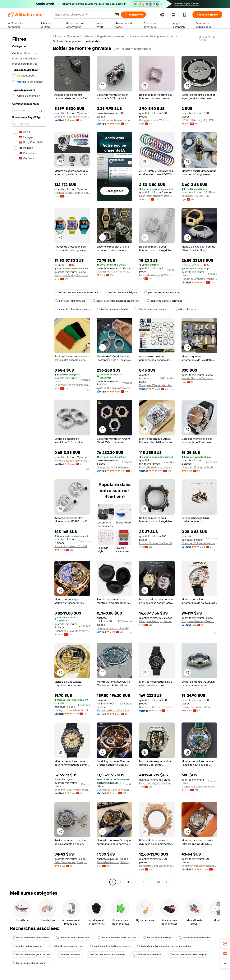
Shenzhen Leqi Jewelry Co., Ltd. (72, 117)
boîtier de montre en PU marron (117, 938)
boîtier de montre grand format (31, 954)
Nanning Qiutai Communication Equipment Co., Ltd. (72, 193)
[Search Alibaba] (83, 15)
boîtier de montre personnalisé (106, 954)
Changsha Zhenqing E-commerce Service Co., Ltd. (157, 621)
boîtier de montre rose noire (73, 938)
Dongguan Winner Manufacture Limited (157, 385)
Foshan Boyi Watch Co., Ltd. (71, 546)
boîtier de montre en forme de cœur (77, 292)
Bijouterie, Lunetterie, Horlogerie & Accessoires (96, 36)
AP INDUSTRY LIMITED (195, 196)
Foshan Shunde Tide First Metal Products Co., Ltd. (157, 543)
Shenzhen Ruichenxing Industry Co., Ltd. (199, 543)
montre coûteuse (69, 954)
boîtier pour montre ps (157, 938)
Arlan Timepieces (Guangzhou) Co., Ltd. (72, 862)
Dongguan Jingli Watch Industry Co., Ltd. (157, 866)
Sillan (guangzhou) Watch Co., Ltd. (157, 196)
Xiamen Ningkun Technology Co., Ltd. (199, 378)
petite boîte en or (185, 309)
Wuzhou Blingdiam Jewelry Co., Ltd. (115, 388)
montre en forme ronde (27, 946)
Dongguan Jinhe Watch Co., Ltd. (157, 120)
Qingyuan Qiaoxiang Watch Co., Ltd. (199, 621)
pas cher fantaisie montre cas (162, 292)
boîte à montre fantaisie (70, 301)
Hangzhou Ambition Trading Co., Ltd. (199, 279)
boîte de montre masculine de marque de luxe (164, 946)
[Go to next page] (166, 882)
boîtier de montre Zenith (113, 309)
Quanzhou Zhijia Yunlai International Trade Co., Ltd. (157, 783)
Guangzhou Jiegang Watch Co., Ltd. (157, 275)
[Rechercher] (133, 15)
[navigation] (29, 460)
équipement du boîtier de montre (110, 946)
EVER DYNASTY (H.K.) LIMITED (199, 120)
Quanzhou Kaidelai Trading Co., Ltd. (199, 787)
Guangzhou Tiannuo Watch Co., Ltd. (115, 790)
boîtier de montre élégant (121, 292)
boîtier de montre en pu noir (66, 946)
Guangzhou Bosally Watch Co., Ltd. (72, 710)
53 (159, 882)
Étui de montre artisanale (151, 309)
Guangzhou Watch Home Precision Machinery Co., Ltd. (199, 707)
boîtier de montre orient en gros (188, 954)
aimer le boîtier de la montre (73, 309)
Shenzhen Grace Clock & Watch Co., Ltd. (115, 710)
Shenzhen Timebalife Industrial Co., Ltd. (157, 707)
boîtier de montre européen (29, 963)
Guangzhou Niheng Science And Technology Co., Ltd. (157, 467)
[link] (225, 944)
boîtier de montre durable (195, 938)
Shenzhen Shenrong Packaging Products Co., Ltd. (72, 385)
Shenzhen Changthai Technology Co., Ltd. (199, 467)
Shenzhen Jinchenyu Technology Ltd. (115, 120)
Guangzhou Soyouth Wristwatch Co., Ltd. (72, 631)
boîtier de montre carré (147, 954)
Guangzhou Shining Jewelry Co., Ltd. (115, 467)
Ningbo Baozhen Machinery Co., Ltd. (72, 461)
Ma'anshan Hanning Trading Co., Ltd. (115, 862)
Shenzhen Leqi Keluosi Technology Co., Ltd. (72, 790)
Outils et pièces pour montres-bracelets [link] (77, 41)
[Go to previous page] (105, 882)
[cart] (174, 15)
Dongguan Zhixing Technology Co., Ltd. (72, 275)
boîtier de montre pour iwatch (31, 938)
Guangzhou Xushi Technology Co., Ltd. (115, 272)
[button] (117, 15)
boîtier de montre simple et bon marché (116, 301)
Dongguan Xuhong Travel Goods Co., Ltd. (115, 628)
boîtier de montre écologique (164, 301)
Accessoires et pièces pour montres (152, 36)
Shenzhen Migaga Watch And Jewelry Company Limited (199, 866)
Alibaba (57, 36)
